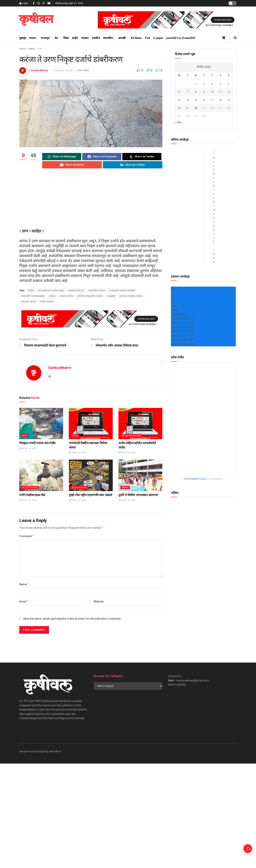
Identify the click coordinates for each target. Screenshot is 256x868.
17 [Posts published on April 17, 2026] (212, 100)
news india (67, 296)
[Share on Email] (72, 165)
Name (24, 584)
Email (24, 601)
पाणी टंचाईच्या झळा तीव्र (32, 495)
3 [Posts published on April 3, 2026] (212, 84)
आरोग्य (75, 436)
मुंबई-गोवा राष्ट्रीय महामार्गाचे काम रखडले (90, 495)
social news (29, 301)
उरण (40, 49)
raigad (111, 296)
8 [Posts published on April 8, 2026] (196, 92)
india (31, 290)
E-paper (158, 38)
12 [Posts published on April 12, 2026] (229, 92)
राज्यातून (45, 38)
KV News (136, 38)
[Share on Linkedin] (133, 165)
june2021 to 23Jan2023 (181, 38)
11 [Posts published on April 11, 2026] (220, 92)
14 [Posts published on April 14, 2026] (188, 100)
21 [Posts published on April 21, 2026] (188, 108)
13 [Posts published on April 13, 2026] (179, 100)
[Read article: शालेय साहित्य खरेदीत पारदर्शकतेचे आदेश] (140, 423)
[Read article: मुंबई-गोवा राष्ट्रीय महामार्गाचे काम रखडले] (91, 475)
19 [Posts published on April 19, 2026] (229, 100)
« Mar (178, 122)
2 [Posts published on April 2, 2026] (204, 84)
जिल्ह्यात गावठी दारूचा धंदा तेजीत (37, 443)
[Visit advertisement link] (167, 20)
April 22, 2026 (28, 448)
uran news (47, 301)
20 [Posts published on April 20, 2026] (179, 108)
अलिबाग (125, 488)
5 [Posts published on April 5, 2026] (228, 84)
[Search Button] (235, 38)
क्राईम (75, 38)
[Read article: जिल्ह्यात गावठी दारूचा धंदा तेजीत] (41, 423)
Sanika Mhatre (39, 70)
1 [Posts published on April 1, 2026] (196, 84)
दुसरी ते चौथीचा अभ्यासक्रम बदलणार (138, 495)
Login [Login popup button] (24, 3)
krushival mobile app (51, 290)
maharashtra (76, 290)
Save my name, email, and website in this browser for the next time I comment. (72, 619)
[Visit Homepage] (36, 20)
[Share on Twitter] (142, 157)
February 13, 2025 (64, 70)
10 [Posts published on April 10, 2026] (212, 92)
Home (22, 49)
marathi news (97, 290)
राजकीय (96, 38)
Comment (27, 536)
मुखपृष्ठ (23, 38)
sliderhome (30, 488)
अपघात (85, 38)
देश (56, 38)
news (52, 296)
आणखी (122, 38)
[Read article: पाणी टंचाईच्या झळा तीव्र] (41, 475)
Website (99, 601)
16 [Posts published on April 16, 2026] (204, 100)
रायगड (32, 38)
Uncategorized (131, 436)
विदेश (66, 38)
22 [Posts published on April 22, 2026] (196, 108)
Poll (148, 38)
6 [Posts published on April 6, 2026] (179, 92)
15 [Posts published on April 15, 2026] (196, 100)
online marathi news (90, 296)
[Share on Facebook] (102, 157)
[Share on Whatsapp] (62, 157)
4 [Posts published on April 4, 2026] (220, 84)
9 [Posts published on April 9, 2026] (204, 92)
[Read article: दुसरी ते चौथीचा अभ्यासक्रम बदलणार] (140, 475)
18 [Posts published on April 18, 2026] (220, 100)
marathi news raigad (122, 290)
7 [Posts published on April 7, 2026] (187, 92)
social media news (131, 296)
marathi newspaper (33, 296)
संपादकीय (108, 38)
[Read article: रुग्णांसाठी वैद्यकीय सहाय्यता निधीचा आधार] (91, 423)
